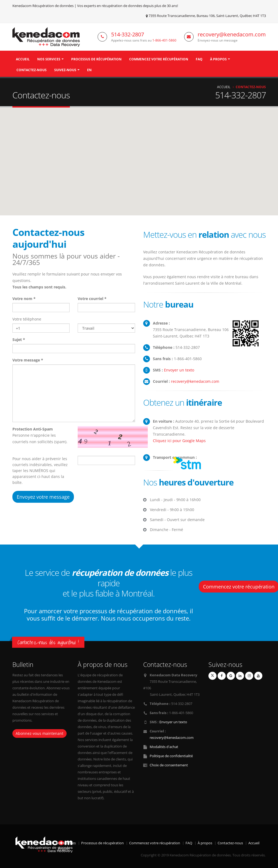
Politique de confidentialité (171, 756)
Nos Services (49, 59)
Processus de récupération (96, 59)
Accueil (23, 59)
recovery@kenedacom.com (232, 34)
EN (89, 70)
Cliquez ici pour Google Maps (179, 441)
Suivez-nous (65, 70)
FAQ (199, 59)
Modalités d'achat (164, 747)
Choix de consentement (169, 765)
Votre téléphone (27, 319)
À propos (218, 59)
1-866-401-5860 (164, 40)
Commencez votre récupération (159, 59)
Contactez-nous (32, 70)
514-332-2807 (128, 34)
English (64, 849)
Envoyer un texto (179, 370)
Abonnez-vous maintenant (40, 733)
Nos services (66, 843)
